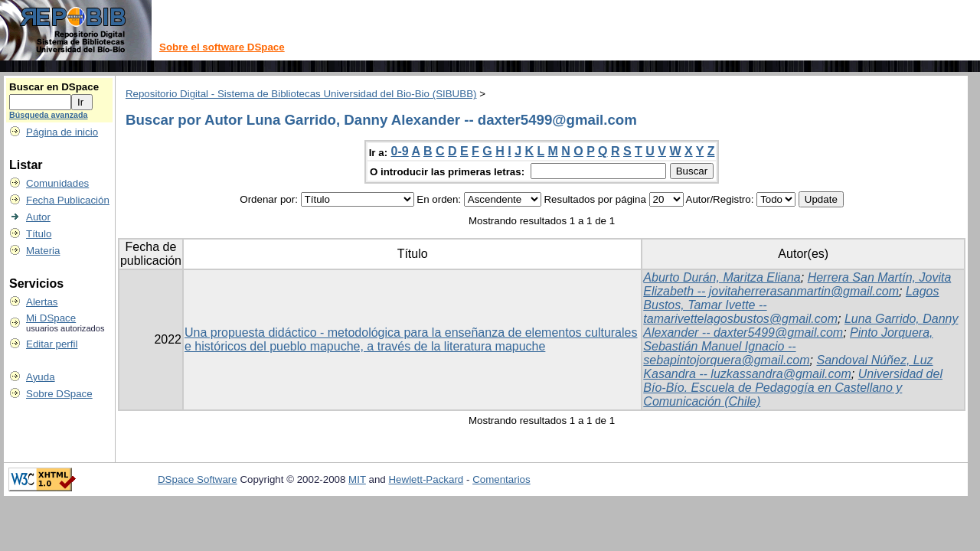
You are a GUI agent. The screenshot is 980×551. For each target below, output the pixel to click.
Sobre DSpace (59, 394)
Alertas (42, 302)
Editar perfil (52, 344)
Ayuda (41, 377)
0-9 (400, 151)
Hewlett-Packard (426, 479)
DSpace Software (198, 479)
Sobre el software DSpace (222, 47)
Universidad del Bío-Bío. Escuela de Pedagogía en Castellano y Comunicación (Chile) (793, 388)
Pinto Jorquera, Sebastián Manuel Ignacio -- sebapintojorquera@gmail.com (788, 346)
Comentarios (501, 479)
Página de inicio (62, 132)
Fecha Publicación (68, 200)
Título (39, 234)
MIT (357, 479)
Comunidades (57, 183)
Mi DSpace (51, 318)
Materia (43, 251)
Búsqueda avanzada (48, 115)
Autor (38, 217)
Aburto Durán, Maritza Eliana (722, 277)
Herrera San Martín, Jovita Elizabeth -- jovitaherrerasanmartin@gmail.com (797, 284)
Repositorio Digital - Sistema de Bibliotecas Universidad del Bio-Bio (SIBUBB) (301, 94)
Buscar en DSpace (54, 87)
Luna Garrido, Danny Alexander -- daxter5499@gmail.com (800, 326)
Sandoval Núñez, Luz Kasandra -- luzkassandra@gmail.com (788, 367)
